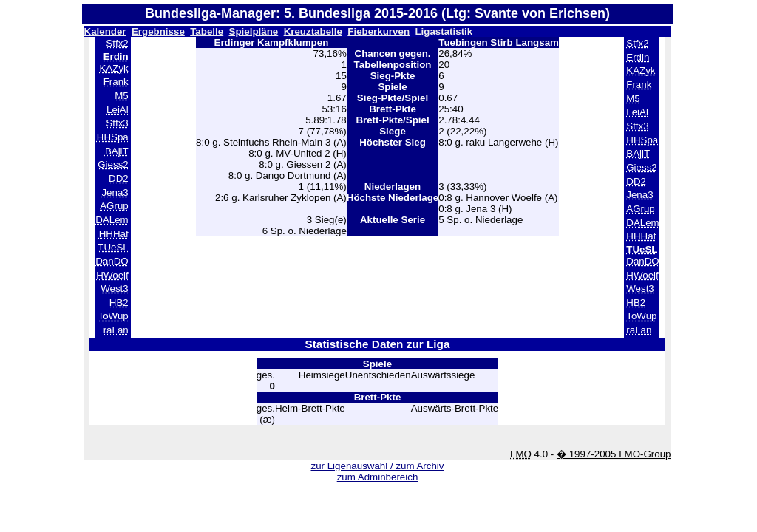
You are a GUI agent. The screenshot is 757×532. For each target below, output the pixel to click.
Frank (116, 82)
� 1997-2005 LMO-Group (614, 454)
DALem (112, 220)
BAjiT (117, 151)
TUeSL (113, 247)
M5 (122, 96)
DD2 (119, 178)
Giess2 (113, 164)
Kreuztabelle (313, 31)
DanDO (112, 261)
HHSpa (113, 137)
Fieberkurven (378, 31)
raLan (116, 330)
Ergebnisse (158, 31)
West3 (115, 289)
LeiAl (118, 110)
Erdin (638, 57)
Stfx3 (117, 123)
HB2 (119, 303)
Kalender (105, 31)
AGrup (114, 206)
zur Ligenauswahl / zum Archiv (377, 466)
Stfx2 (117, 43)
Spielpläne (254, 31)
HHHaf (114, 234)
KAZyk (113, 68)
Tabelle (207, 31)
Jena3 (115, 192)
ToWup (113, 316)
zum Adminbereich (378, 477)
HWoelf (112, 275)
